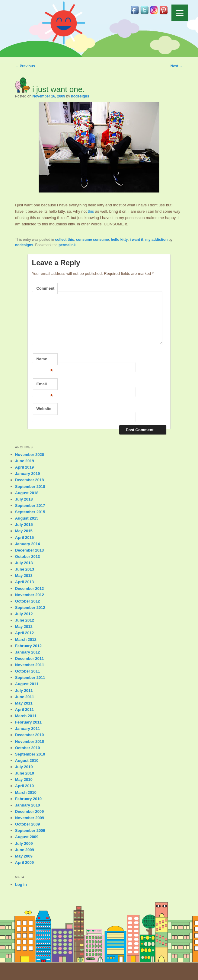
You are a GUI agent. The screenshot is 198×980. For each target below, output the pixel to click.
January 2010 (27, 805)
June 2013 (25, 569)
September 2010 (30, 754)
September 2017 (30, 506)
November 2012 (30, 595)
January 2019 (27, 474)
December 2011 (29, 659)
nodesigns (80, 96)
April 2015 (24, 538)
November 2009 (30, 818)
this (91, 211)
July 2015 (24, 525)
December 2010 (29, 735)
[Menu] (180, 13)
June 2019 (25, 461)
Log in (21, 885)
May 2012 (24, 627)
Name (45, 361)
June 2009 (25, 850)
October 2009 (27, 824)
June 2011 (25, 697)
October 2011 (27, 671)
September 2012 (30, 608)
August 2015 (27, 518)
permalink (67, 245)
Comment (45, 288)
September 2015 (30, 512)
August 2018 (27, 493)
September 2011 (30, 678)
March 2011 (26, 716)
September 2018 (30, 487)
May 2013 (24, 576)
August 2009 (27, 837)
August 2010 (27, 760)
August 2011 (27, 684)
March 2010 (26, 792)
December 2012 (29, 589)
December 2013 (29, 550)
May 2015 (24, 531)
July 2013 (24, 563)
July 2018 (24, 499)
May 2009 (24, 856)
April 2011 (24, 710)
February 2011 (28, 722)
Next (177, 66)
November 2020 (30, 455)
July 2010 (24, 767)
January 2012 (27, 652)
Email (45, 386)
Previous (25, 66)
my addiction (156, 240)
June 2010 (25, 773)
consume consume (93, 240)
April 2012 (24, 633)
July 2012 (24, 614)
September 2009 (30, 830)
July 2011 (24, 690)
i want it (137, 240)
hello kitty (119, 240)
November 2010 (30, 741)
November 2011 (30, 665)
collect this (65, 240)
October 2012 (27, 601)
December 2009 (29, 811)
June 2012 (25, 620)
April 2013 (24, 582)
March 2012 (26, 640)
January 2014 (27, 544)
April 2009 (24, 862)
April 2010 (24, 786)
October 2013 (27, 557)
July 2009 (24, 843)
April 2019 (24, 467)
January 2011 (27, 729)
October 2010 (27, 748)
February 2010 (28, 799)
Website (44, 409)
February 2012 (28, 646)
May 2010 (24, 780)
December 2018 (29, 480)
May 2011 (24, 703)
